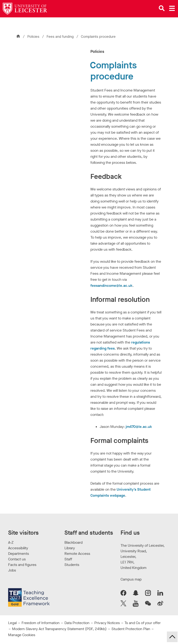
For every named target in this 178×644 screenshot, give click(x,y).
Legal (12, 623)
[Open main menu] (172, 8)
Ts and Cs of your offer (143, 623)
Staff (68, 559)
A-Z (11, 542)
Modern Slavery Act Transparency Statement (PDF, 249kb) (59, 629)
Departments (19, 554)
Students (72, 565)
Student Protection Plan (131, 629)
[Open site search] (162, 8)
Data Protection (77, 623)
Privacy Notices (107, 623)
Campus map (131, 579)
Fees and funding (61, 37)
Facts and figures (22, 565)
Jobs (12, 570)
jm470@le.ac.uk (139, 427)
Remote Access (77, 554)
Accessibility (18, 548)
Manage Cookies (22, 635)
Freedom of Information (41, 623)
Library (70, 548)
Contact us (17, 559)
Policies (33, 37)
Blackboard (73, 542)
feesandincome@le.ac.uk (111, 286)
